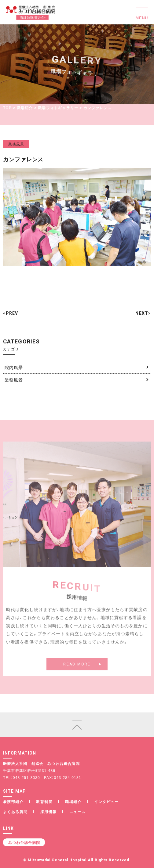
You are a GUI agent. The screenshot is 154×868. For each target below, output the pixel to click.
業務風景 (16, 144)
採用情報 (49, 812)
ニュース (78, 812)
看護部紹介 (13, 802)
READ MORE (77, 671)
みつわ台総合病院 (24, 842)
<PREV (11, 313)
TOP (7, 108)
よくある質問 (15, 812)
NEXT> (143, 313)
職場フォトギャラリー (58, 108)
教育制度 (44, 802)
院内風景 (14, 367)
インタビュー (106, 802)
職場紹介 (25, 108)
